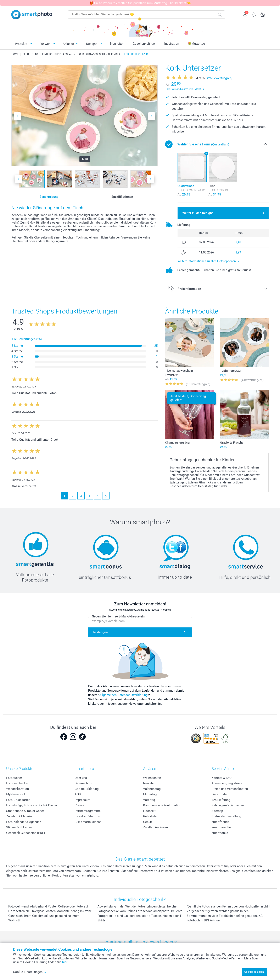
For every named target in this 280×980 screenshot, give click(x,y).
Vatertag (149, 800)
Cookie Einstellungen (30, 972)
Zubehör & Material (19, 816)
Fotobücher (14, 778)
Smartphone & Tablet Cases (25, 811)
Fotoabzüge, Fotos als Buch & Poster (32, 805)
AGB (78, 794)
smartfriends (220, 822)
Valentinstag (152, 789)
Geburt (148, 822)
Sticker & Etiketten (19, 827)
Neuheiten (117, 44)
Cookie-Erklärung (87, 789)
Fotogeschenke (17, 783)
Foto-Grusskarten (18, 800)
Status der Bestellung (226, 816)
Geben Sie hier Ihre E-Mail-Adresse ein (118, 617)
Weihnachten (152, 778)
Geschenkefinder (144, 44)
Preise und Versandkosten (230, 789)
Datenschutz (83, 783)
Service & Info (223, 769)
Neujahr (149, 783)
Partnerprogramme (88, 811)
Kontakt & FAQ (222, 778)
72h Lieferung (221, 800)
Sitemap (217, 811)
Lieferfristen (220, 794)
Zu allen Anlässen (155, 827)
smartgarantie (221, 827)
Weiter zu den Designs (198, 213)
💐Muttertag (196, 44)
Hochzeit (149, 811)
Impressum (82, 800)
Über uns (81, 778)
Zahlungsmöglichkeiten (228, 805)
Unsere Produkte (20, 769)
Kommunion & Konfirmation (162, 805)
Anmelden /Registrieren (228, 783)
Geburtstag (151, 816)
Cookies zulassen (254, 972)
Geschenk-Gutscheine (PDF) (26, 833)
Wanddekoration (18, 789)
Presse (79, 805)
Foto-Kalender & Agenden (24, 822)
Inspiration (172, 44)
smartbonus (220, 833)
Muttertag (150, 794)
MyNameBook (16, 794)
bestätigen (100, 632)
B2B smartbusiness (88, 822)
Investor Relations (87, 816)
